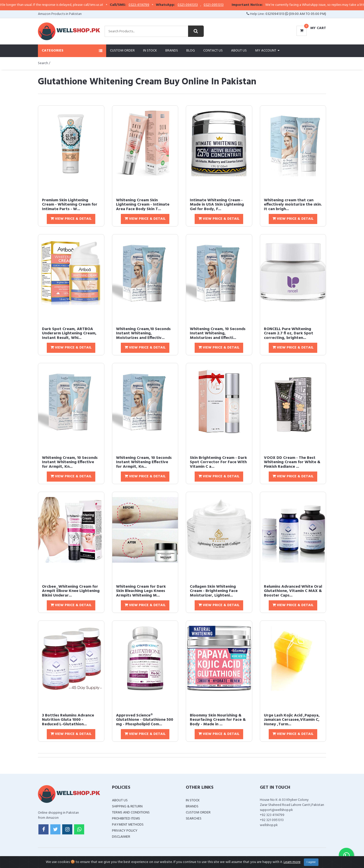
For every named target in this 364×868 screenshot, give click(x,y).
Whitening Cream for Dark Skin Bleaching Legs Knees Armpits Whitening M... (141, 591)
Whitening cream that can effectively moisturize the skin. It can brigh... (293, 205)
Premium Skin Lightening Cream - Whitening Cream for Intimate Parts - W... (70, 205)
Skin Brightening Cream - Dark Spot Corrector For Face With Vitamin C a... (218, 462)
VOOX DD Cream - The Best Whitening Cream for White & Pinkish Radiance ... (292, 462)
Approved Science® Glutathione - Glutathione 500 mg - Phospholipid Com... (145, 720)
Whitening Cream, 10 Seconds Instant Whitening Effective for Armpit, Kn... (70, 462)
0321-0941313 (199, 5)
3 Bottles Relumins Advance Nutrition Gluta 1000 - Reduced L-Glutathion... (68, 720)
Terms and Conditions (131, 813)
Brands (172, 51)
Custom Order (122, 51)
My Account (267, 51)
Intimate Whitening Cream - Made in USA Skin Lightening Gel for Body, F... (217, 205)
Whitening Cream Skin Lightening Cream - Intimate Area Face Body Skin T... (143, 205)
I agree (311, 862)
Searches (194, 819)
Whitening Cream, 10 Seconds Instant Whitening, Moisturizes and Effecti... (218, 333)
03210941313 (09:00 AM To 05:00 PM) (296, 14)
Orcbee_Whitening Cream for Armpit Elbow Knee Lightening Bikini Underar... (71, 591)
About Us (239, 51)
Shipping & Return (127, 807)
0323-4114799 (150, 5)
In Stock (150, 51)
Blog (191, 51)
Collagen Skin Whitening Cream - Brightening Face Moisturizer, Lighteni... (214, 591)
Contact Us (213, 51)
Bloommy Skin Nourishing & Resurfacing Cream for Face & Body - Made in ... (218, 720)
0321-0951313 (225, 5)
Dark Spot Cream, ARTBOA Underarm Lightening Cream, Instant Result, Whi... (69, 333)
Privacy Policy (125, 831)
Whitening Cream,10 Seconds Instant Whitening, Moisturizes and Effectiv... (143, 333)
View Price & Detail (71, 219)
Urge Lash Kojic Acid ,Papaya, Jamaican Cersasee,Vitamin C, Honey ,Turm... (292, 720)
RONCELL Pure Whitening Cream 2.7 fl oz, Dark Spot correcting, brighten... (289, 333)
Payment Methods (128, 825)
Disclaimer (121, 837)
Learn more (292, 862)
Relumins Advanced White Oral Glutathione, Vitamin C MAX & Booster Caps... (293, 591)
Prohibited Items (126, 819)
